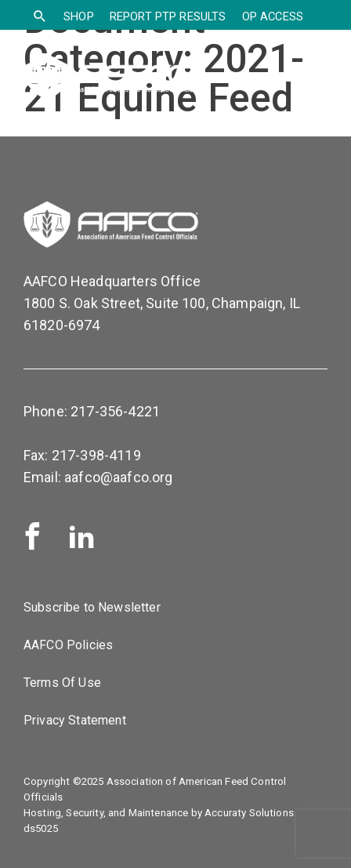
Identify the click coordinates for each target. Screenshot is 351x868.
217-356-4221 (115, 411)
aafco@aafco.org (118, 477)
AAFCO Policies (68, 645)
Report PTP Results (168, 16)
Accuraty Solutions (249, 813)
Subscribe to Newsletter (92, 607)
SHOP (79, 16)
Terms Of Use (62, 683)
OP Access (273, 16)
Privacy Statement (75, 720)
